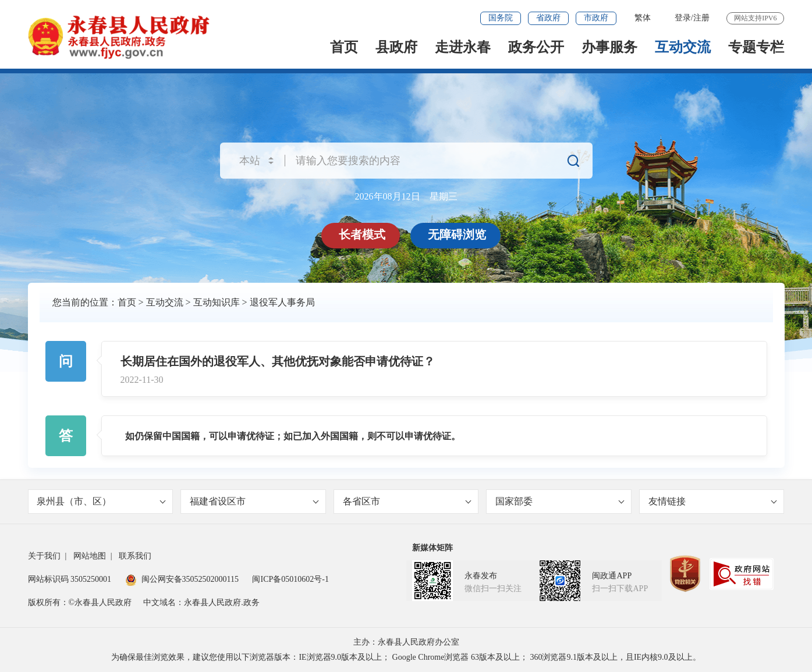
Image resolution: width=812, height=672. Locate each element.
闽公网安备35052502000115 (182, 579)
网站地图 (90, 556)
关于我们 (44, 556)
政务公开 (536, 47)
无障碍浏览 (458, 234)
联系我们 (135, 556)
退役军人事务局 (282, 302)
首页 (344, 47)
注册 (701, 18)
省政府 (548, 18)
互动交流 (683, 47)
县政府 (396, 47)
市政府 (596, 18)
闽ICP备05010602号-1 (290, 579)
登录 (683, 18)
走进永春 (463, 47)
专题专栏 (756, 47)
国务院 (501, 18)
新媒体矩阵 (432, 548)
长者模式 (363, 234)
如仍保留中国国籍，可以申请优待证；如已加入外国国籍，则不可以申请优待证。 (293, 436)
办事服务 (609, 47)
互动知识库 (217, 302)
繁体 (643, 18)
